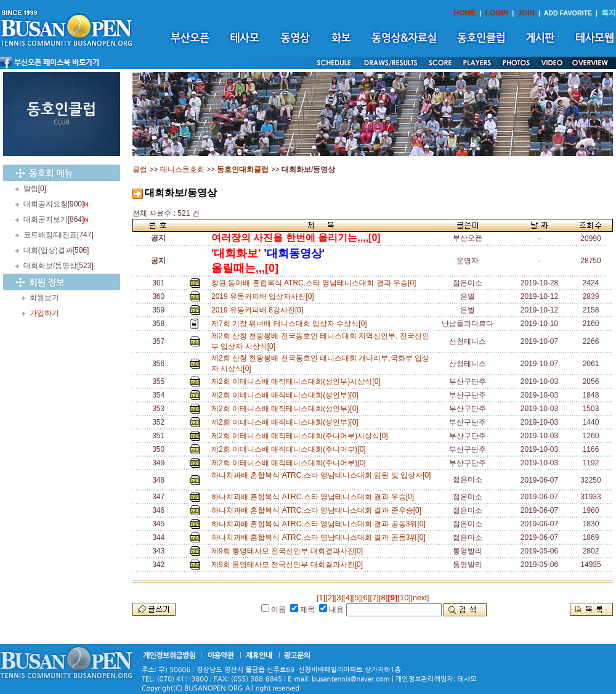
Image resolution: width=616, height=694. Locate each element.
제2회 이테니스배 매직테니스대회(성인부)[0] (287, 395)
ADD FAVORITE (568, 13)
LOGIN (496, 13)
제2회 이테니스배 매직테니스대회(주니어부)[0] (290, 449)
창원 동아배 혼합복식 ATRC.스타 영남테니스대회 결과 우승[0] (316, 283)
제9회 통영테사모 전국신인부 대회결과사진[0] (289, 551)
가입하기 (44, 313)
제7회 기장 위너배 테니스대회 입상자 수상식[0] (291, 324)
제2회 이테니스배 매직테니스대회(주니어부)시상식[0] (302, 436)
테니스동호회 (182, 169)
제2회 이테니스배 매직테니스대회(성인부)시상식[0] (298, 382)
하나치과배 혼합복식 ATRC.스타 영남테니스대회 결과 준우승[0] (318, 510)
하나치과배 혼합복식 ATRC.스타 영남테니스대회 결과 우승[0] (315, 497)
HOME (465, 13)
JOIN (526, 13)
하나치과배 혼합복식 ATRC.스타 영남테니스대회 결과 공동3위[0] (320, 524)
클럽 (140, 169)
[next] (420, 598)
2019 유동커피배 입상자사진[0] (265, 296)
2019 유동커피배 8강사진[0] (259, 310)
